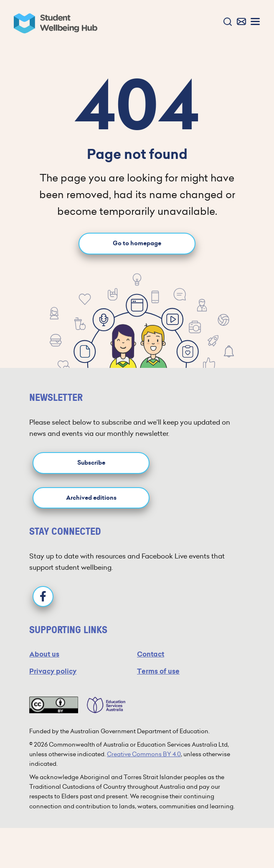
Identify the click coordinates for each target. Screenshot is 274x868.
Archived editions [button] (91, 498)
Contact (151, 654)
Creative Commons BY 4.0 (144, 754)
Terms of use (158, 671)
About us (44, 654)
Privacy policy (53, 671)
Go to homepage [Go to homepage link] (137, 243)
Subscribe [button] (91, 463)
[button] (226, 22)
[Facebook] (43, 596)
